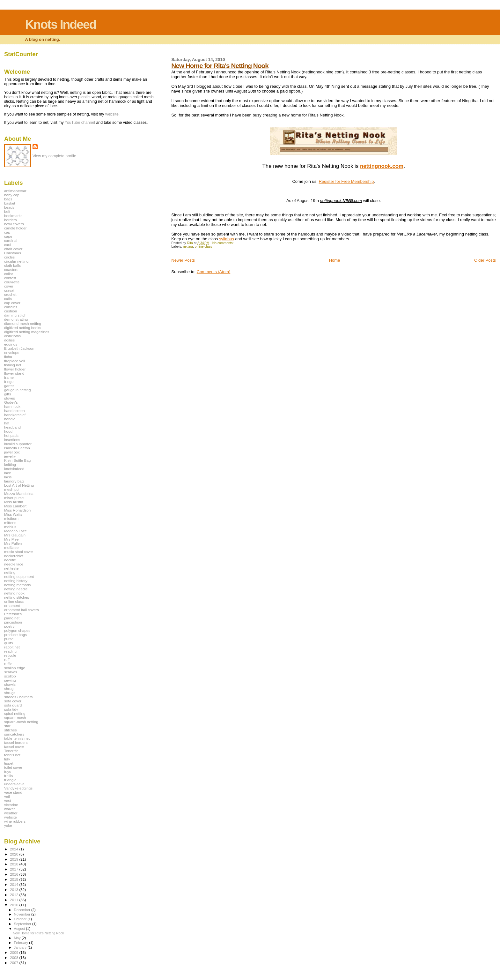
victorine (11, 805)
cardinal (11, 240)
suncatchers (14, 734)
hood (8, 431)
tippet (9, 763)
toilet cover (13, 767)
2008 (15, 958)
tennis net (12, 755)
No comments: (224, 243)
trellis (8, 776)
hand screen (15, 411)
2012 (15, 895)
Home (335, 260)
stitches (11, 730)
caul (8, 245)
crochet (10, 294)
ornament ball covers (22, 610)
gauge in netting (17, 390)
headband (12, 427)
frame (9, 377)
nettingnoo (374, 166)
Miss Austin (14, 502)
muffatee (11, 547)
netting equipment (19, 576)
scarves (11, 672)
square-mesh (15, 718)
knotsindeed (14, 469)
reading (10, 651)
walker (10, 809)
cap (7, 232)
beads (9, 207)
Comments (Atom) (213, 272)
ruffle (8, 664)
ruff (7, 659)
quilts (8, 643)
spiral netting (15, 713)
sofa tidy (11, 709)
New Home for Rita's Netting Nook (220, 66)
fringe (9, 382)
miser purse (14, 498)
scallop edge (15, 668)
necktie (10, 560)
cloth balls (12, 265)
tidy (7, 759)
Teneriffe (11, 751)
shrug (9, 688)
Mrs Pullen (13, 543)
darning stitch (15, 315)
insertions (12, 440)
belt (7, 211)
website (11, 817)
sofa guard (13, 705)
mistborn (11, 518)
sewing (10, 680)
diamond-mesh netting (23, 323)
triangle (10, 780)
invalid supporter (18, 444)
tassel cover (14, 747)
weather (11, 813)
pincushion (13, 622)
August (20, 929)
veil (7, 796)
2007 (15, 963)
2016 (15, 874)
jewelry (10, 456)
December (23, 910)
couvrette (12, 282)
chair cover (13, 249)
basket (10, 203)
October (21, 919)
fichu (8, 357)
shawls (10, 684)
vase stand (13, 792)
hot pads (11, 435)
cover (9, 286)
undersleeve (14, 784)
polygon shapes (17, 630)
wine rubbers (15, 821)
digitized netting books (23, 328)
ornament (12, 606)
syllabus (227, 239)
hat (7, 423)
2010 (15, 905)
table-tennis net (17, 738)
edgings (11, 344)
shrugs (10, 693)
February (22, 943)
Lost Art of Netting (19, 485)
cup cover (12, 303)
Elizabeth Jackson (19, 348)
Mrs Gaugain (15, 535)
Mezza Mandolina (19, 494)
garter (9, 386)
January (21, 947)
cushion (11, 311)
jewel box (12, 452)
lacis (8, 477)
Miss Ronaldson (17, 510)
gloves (10, 398)
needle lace (14, 564)
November (23, 914)
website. (112, 114)
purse (9, 639)
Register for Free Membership (346, 181)
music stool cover (19, 552)
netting (188, 247)
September (23, 924)
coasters (11, 269)
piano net (12, 618)
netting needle (16, 589)
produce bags (15, 635)
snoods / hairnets (18, 697)
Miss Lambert (15, 506)
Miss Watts (13, 514)
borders (11, 220)
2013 (15, 890)
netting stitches (17, 597)
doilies (9, 340)
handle (10, 419)
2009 (15, 952)
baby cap (12, 195)
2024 (15, 849)
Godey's (11, 402)
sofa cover (13, 701)
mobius (10, 527)
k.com (396, 166)
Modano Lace (15, 531)
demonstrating (16, 319)
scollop (10, 676)
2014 (15, 884)
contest (10, 278)
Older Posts (485, 260)
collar (9, 274)
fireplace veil (15, 361)
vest (8, 800)
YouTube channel (80, 123)
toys (8, 771)
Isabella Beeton (17, 448)
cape (8, 236)
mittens (10, 523)
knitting (10, 464)
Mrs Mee (11, 539)
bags (8, 199)
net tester (12, 568)
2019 (15, 859)
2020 (15, 854)
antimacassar (15, 191)
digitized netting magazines (27, 332)
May (18, 938)
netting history (16, 581)
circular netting (16, 261)
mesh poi (12, 489)
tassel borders (16, 742)
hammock (12, 406)
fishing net (13, 365)
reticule (10, 655)
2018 (15, 864)
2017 (15, 869)
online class (203, 247)
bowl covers (14, 224)
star (7, 726)
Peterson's (13, 614)
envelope (12, 352)
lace (8, 473)
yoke (8, 825)
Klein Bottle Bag (17, 460)
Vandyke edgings (18, 788)
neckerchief (14, 556)
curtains (11, 307)
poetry (9, 626)
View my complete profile (54, 156)
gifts (8, 394)
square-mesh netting (21, 722)
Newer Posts (183, 260)
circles (9, 257)
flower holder (15, 369)
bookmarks (13, 216)
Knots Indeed (60, 24)
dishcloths (12, 336)
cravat (9, 290)
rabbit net (12, 647)
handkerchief (15, 415)
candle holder (15, 228)
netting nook (14, 593)
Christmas (13, 253)
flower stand (14, 373)
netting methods (17, 585)
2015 (15, 879)
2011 (15, 900)
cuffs (8, 299)
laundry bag (14, 481)
